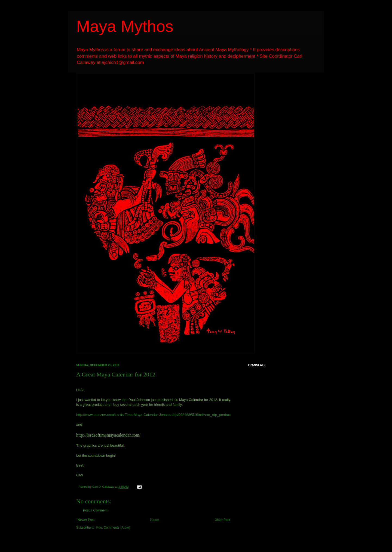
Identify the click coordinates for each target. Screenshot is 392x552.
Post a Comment (95, 510)
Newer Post (86, 520)
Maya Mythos (125, 26)
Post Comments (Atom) (113, 528)
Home (155, 520)
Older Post (222, 520)
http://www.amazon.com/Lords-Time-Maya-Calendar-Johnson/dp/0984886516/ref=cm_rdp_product (154, 415)
